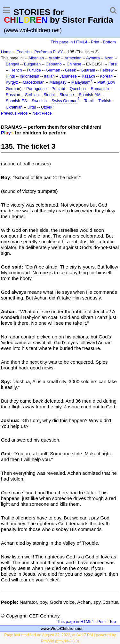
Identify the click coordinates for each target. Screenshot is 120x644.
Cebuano (54, 64)
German (53, 70)
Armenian (73, 58)
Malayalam (81, 82)
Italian (49, 76)
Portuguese (36, 89)
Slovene (67, 95)
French (16, 70)
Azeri (109, 58)
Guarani (88, 70)
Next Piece (42, 113)
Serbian (32, 95)
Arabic (54, 58)
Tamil (89, 101)
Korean (106, 76)
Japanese (68, 76)
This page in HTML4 (69, 42)
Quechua (78, 89)
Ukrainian (14, 107)
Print (95, 42)
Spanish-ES (16, 101)
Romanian (100, 89)
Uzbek (47, 107)
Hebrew (107, 70)
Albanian (36, 58)
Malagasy (58, 82)
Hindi (10, 76)
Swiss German (64, 101)
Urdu (32, 107)
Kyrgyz (12, 82)
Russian (13, 95)
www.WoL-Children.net (62, 629)
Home (6, 52)
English (23, 52)
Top (112, 621)
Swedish (39, 101)
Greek (70, 70)
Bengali (12, 64)
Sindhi (49, 95)
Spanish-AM (90, 95)
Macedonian (34, 82)
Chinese (74, 64)
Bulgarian (32, 64)
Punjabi (58, 89)
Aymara (93, 58)
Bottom (109, 42)
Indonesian (30, 76)
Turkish (105, 101)
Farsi (113, 64)
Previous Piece (14, 113)
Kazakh (88, 76)
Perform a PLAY (48, 52)
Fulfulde (34, 70)
